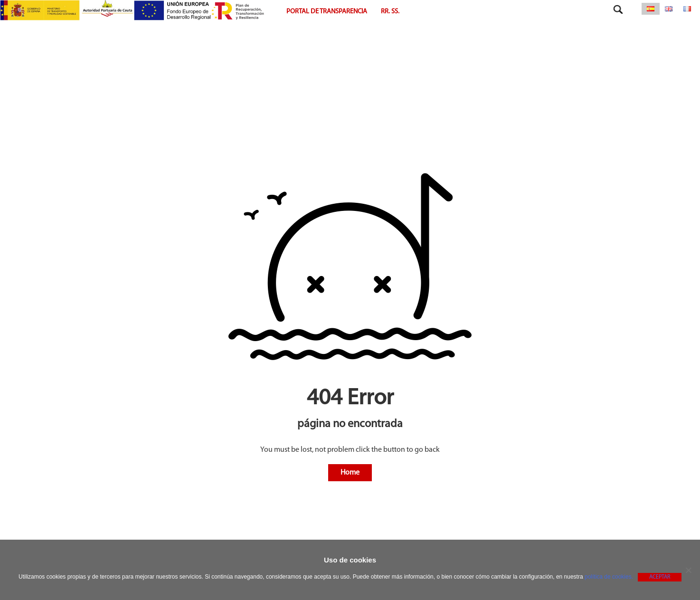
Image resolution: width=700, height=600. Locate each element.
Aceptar (660, 577)
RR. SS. (390, 12)
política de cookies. (609, 577)
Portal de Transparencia (327, 12)
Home (350, 473)
